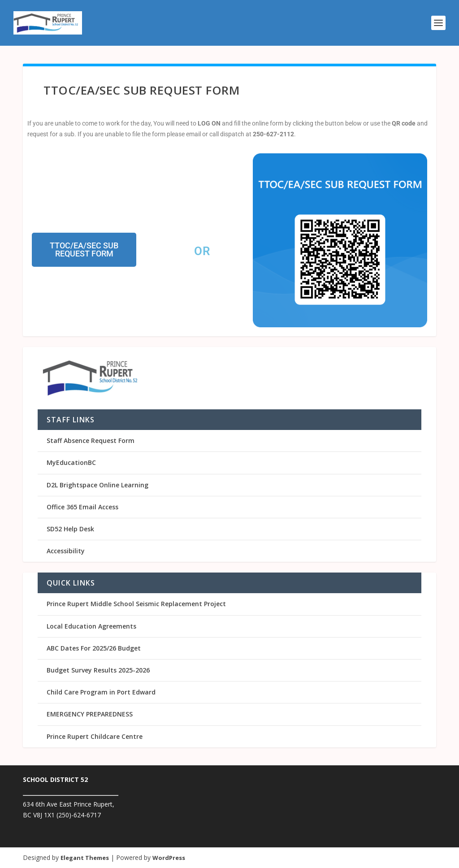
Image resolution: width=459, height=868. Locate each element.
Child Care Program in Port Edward (101, 692)
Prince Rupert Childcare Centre (95, 736)
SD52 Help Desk (70, 529)
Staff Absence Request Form (91, 441)
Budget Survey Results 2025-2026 (98, 670)
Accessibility (66, 551)
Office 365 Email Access (82, 507)
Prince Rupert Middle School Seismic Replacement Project (136, 604)
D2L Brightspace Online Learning (97, 485)
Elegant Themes (85, 858)
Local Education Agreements (91, 626)
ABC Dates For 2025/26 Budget (94, 648)
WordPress (169, 858)
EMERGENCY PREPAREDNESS (90, 714)
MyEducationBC (71, 462)
